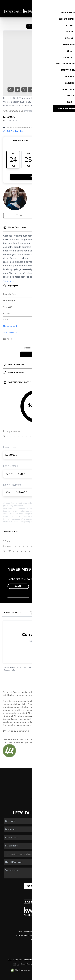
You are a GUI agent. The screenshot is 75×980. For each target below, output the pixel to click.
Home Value (38, 774)
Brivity (35, 973)
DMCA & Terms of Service (40, 977)
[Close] (69, 951)
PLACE (64, 939)
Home (38, 755)
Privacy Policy (21, 977)
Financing (37, 770)
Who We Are (37, 778)
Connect (38, 782)
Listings (38, 759)
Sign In (64, 3)
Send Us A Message (37, 866)
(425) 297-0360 (38, 919)
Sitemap (56, 977)
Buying (37, 762)
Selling (37, 766)
